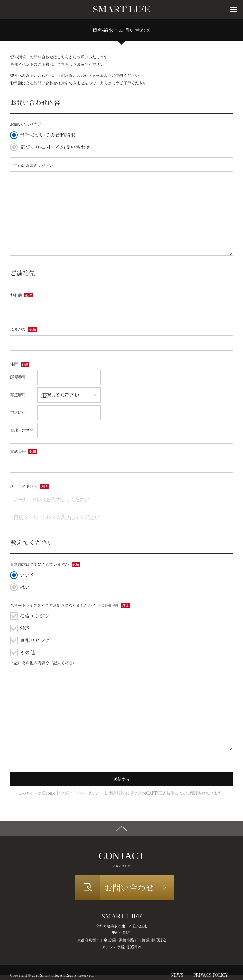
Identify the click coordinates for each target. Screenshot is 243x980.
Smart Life (49, 975)
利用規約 (117, 793)
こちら (63, 64)
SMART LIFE (121, 9)
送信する (121, 779)
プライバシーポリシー (84, 793)
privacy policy (211, 975)
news (177, 975)
